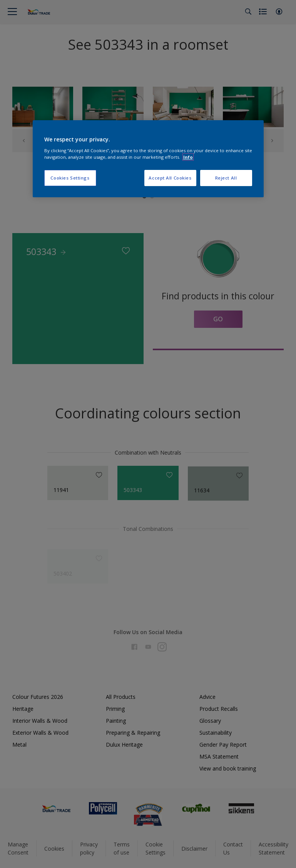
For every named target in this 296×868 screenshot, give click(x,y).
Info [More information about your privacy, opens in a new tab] (188, 157)
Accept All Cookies (170, 178)
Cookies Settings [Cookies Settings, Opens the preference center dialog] (70, 178)
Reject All (226, 178)
